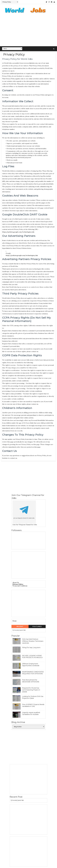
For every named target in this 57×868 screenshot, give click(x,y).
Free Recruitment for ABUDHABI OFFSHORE (31, 681)
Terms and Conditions (20, 586)
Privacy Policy (18, 584)
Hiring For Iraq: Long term (31, 648)
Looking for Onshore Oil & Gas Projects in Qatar (33, 697)
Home (15, 621)
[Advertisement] (29, 31)
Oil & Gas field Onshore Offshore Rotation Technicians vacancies (33, 641)
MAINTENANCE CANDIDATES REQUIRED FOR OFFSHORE (33, 673)
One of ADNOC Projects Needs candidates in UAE (33, 705)
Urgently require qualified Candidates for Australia (31, 714)
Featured (37, 627)
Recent (20, 627)
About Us (16, 583)
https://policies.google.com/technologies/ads (18, 232)
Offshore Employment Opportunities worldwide (31, 665)
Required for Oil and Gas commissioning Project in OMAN (31, 690)
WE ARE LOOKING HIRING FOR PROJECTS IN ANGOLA (32, 657)
